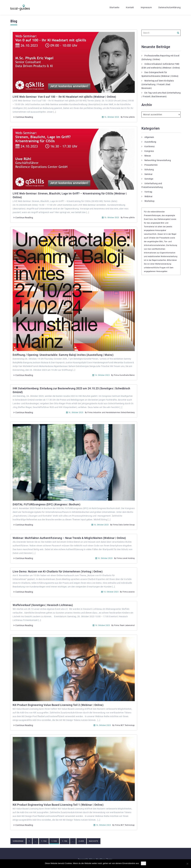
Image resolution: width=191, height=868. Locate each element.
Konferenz (150, 146)
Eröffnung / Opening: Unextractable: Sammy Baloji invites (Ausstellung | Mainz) (63, 355)
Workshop (149, 201)
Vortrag (148, 192)
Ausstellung (150, 142)
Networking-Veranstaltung (158, 160)
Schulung (149, 170)
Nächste (94, 841)
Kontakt (130, 7)
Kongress (149, 151)
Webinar (149, 196)
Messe (148, 156)
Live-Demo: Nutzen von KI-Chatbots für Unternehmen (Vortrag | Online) (58, 571)
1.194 (44, 841)
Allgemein (149, 137)
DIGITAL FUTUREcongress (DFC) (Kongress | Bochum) (46, 504)
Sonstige (149, 179)
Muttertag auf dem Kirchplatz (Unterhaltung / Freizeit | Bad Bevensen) (158, 84)
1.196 (65, 841)
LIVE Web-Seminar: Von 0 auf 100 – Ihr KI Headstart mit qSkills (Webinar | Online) (64, 97)
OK (143, 863)
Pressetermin (151, 165)
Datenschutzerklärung (170, 7)
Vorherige (18, 841)
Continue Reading (23, 117)
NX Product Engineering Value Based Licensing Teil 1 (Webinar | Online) (58, 805)
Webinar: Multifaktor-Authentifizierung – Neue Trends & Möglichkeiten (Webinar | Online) (69, 538)
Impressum (146, 7)
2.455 (81, 841)
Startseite (114, 7)
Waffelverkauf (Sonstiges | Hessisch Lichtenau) (43, 605)
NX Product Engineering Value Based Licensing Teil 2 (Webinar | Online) (58, 705)
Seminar (149, 174)
